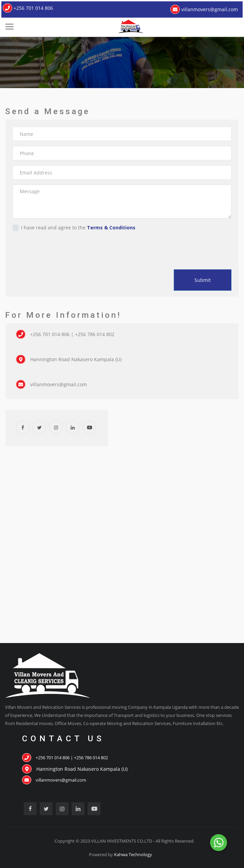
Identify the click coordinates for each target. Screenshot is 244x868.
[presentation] (55, 249)
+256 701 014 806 (28, 8)
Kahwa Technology (133, 854)
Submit (203, 280)
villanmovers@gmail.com (204, 9)
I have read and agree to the (74, 228)
